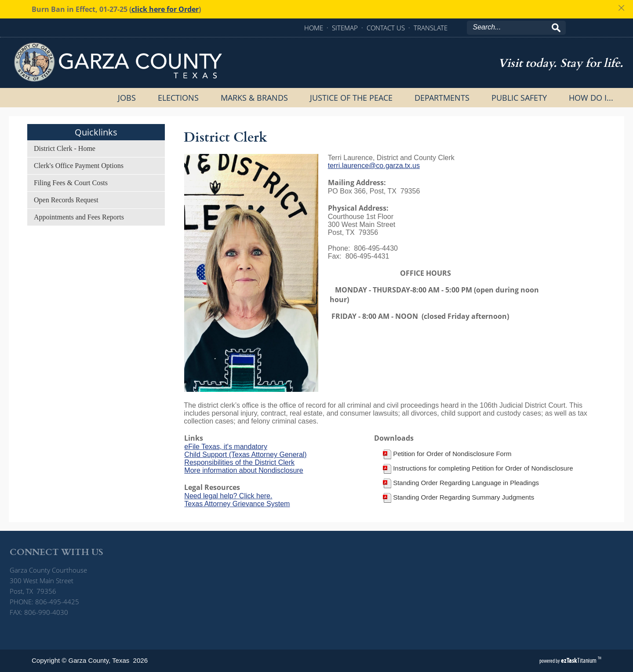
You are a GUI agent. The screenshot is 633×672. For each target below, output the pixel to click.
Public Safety (519, 98)
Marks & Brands (254, 98)
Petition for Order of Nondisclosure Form (452, 454)
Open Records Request (66, 200)
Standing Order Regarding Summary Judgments (464, 497)
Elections (178, 98)
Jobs (127, 98)
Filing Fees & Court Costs (71, 183)
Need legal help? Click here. (228, 496)
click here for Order (165, 9)
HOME (314, 28)
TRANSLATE (431, 28)
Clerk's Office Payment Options (79, 166)
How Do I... (591, 98)
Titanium (579, 660)
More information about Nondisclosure (244, 470)
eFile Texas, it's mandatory (226, 447)
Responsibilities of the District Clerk (239, 462)
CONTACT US (386, 28)
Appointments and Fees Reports (79, 217)
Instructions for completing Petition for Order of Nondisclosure (483, 468)
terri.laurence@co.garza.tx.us (374, 166)
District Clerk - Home (65, 148)
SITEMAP (345, 28)
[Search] (512, 27)
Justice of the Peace (351, 98)
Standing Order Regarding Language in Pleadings (466, 483)
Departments (442, 98)
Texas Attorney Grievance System (237, 504)
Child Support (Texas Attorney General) (245, 455)
